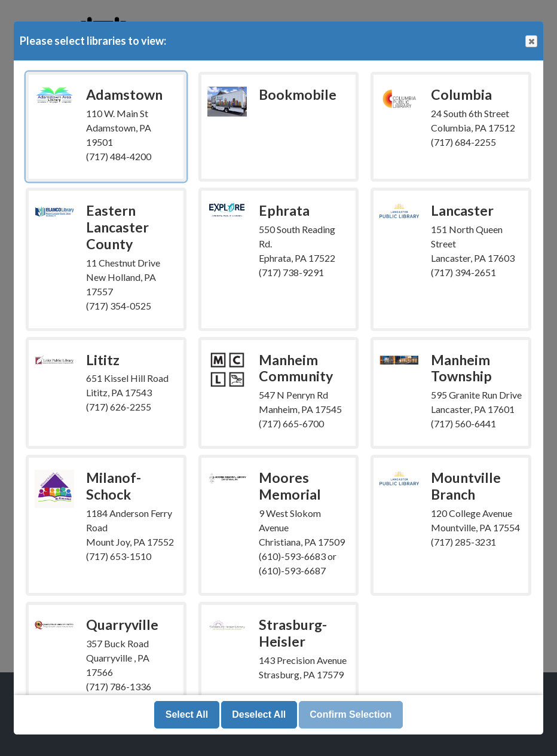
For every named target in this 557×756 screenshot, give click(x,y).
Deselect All (259, 714)
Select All (187, 714)
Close (531, 42)
